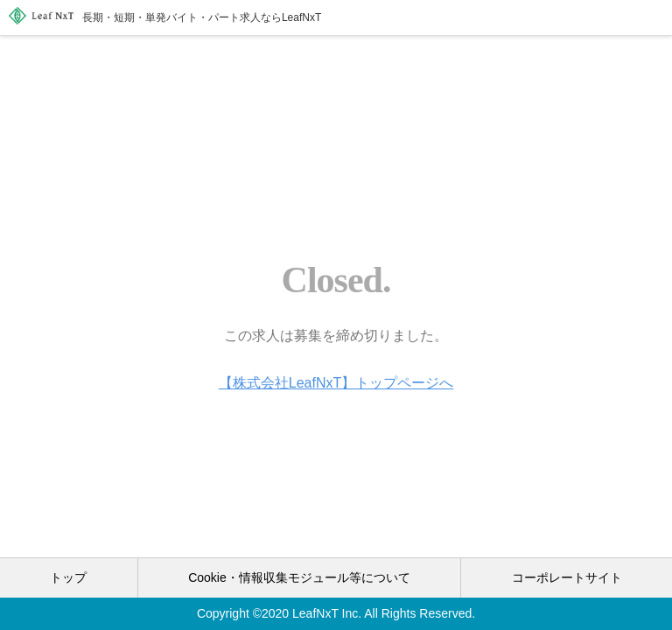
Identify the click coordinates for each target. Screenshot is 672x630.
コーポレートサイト (567, 577)
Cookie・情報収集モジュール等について (299, 577)
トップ (68, 577)
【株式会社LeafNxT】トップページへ (336, 383)
